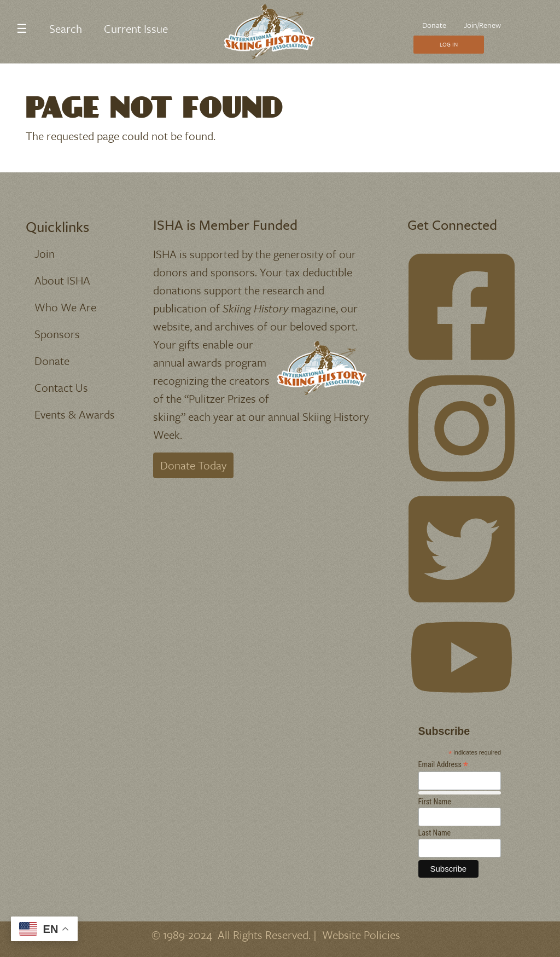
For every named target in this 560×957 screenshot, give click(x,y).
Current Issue (136, 28)
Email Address (444, 765)
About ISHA (62, 280)
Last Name (435, 833)
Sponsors (57, 334)
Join (45, 253)
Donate (434, 25)
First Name (435, 802)
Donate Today (193, 465)
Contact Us (61, 387)
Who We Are (65, 307)
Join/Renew (482, 25)
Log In (449, 44)
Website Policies (361, 935)
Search (66, 28)
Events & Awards (75, 414)
